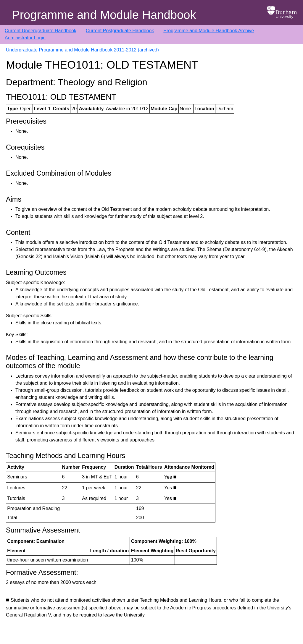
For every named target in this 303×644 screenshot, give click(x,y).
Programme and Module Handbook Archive (209, 31)
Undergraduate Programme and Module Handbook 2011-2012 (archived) (82, 50)
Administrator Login (25, 38)
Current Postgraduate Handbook (120, 31)
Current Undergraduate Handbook (41, 31)
